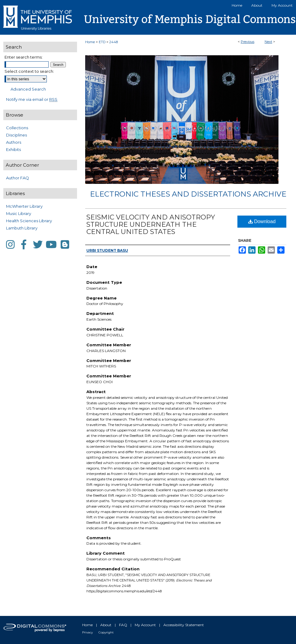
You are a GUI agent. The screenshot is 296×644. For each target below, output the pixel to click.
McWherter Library (24, 206)
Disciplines (16, 135)
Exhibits (13, 149)
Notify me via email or (32, 99)
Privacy (87, 632)
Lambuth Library (22, 228)
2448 (114, 42)
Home (90, 42)
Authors (14, 142)
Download (262, 221)
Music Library (19, 213)
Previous (248, 42)
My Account (145, 625)
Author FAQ (18, 178)
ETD (102, 42)
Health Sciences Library (29, 221)
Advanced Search (28, 89)
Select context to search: (29, 71)
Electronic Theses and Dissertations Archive (188, 194)
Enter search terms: (24, 57)
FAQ (123, 625)
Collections (17, 128)
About (106, 625)
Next (268, 42)
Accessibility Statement (184, 625)
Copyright (106, 632)
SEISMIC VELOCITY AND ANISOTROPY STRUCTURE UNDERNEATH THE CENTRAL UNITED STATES (151, 224)
